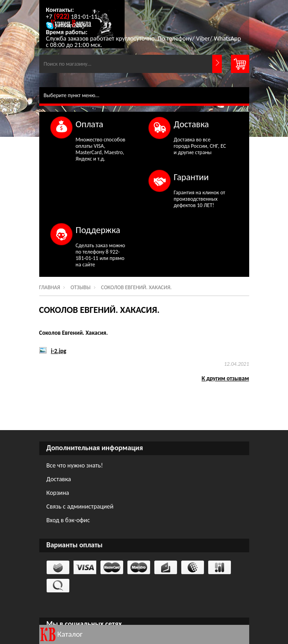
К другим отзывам (225, 378)
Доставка (59, 479)
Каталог (70, 634)
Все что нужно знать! (75, 465)
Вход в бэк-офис (68, 520)
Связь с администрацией (80, 506)
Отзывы (81, 287)
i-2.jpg (59, 351)
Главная (50, 287)
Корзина (58, 493)
